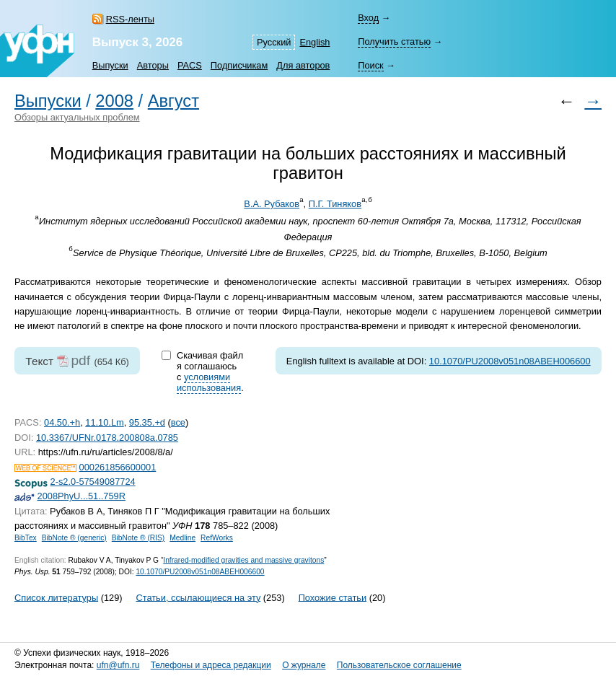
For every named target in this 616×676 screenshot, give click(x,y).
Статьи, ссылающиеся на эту (198, 597)
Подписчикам (239, 65)
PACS (190, 65)
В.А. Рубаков (272, 204)
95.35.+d (147, 422)
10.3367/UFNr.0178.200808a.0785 (107, 438)
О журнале (304, 665)
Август (173, 101)
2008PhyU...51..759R (82, 496)
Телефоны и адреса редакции (211, 665)
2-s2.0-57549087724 (93, 482)
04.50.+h (62, 422)
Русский (274, 42)
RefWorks (217, 538)
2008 (114, 101)
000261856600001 (118, 467)
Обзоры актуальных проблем (77, 117)
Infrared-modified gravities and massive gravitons (243, 560)
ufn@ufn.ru (118, 665)
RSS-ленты (130, 19)
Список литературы (56, 597)
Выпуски (110, 65)
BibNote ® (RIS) (138, 538)
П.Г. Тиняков (335, 204)
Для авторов (303, 65)
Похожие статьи (333, 597)
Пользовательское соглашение (399, 665)
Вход (368, 18)
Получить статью (394, 41)
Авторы (153, 65)
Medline (182, 538)
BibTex (26, 538)
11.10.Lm (104, 422)
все (178, 422)
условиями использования (209, 382)
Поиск (370, 65)
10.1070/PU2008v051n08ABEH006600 (510, 361)
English (314, 42)
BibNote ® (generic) (74, 538)
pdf (80, 360)
